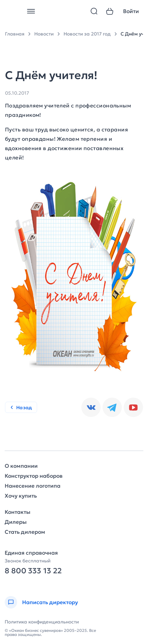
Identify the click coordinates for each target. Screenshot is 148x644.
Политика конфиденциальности (42, 622)
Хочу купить (21, 496)
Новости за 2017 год (87, 34)
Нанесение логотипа (33, 486)
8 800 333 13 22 (33, 571)
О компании (21, 466)
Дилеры (16, 522)
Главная (15, 34)
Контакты (17, 512)
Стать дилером (25, 532)
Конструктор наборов (34, 476)
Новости (44, 34)
